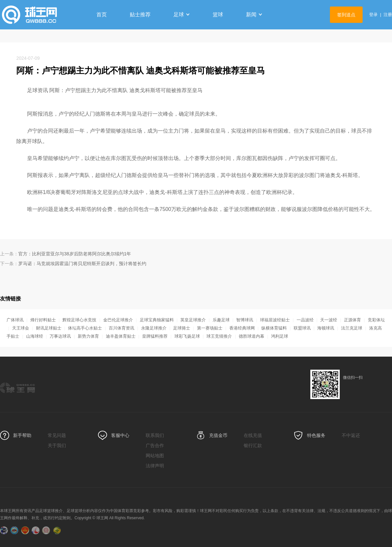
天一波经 (329, 320)
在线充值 (253, 435)
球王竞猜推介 (219, 336)
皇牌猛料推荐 (155, 336)
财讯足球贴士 (49, 328)
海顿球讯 (326, 328)
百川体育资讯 (122, 328)
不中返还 (351, 435)
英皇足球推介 (193, 320)
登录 (373, 15)
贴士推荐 (140, 15)
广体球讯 (15, 320)
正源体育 (352, 320)
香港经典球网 (242, 328)
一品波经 (305, 320)
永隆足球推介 (154, 328)
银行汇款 (253, 445)
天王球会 (21, 328)
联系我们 (155, 435)
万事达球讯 (60, 336)
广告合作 (155, 445)
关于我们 (57, 445)
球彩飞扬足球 (187, 336)
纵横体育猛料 (274, 328)
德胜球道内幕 (252, 336)
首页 (102, 15)
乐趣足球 (221, 320)
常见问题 (57, 435)
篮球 (218, 15)
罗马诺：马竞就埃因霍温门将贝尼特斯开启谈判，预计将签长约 (82, 264)
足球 (182, 15)
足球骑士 (182, 328)
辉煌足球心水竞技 (79, 320)
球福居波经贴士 (275, 320)
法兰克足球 (352, 328)
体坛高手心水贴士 (85, 328)
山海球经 (35, 336)
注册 (388, 15)
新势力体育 (88, 336)
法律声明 (155, 466)
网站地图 (155, 456)
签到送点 (346, 15)
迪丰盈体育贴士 (121, 336)
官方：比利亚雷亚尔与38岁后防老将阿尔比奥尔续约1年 (75, 254)
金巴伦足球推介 (118, 320)
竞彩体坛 (376, 320)
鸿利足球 (280, 336)
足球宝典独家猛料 (157, 320)
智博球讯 (245, 320)
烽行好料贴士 (43, 320)
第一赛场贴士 (210, 328)
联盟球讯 (302, 328)
